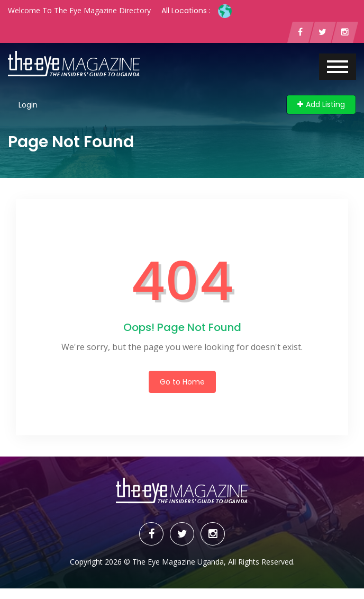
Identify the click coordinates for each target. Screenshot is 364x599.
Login (28, 105)
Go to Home (182, 382)
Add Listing (321, 104)
